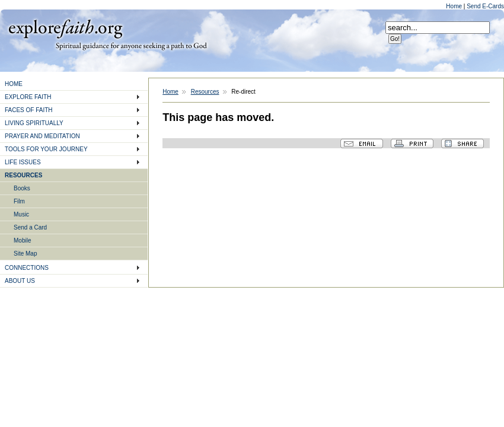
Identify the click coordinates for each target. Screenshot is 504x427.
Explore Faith (65, 28)
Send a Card (30, 227)
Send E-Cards (485, 6)
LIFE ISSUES (23, 162)
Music (21, 214)
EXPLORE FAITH (28, 97)
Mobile (22, 240)
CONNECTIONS (27, 268)
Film (19, 201)
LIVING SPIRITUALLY (34, 123)
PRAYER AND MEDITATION (42, 136)
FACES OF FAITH (29, 110)
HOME (14, 84)
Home (454, 6)
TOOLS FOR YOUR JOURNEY (46, 149)
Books (22, 188)
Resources (205, 92)
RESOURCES (23, 175)
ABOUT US (20, 281)
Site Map (25, 254)
